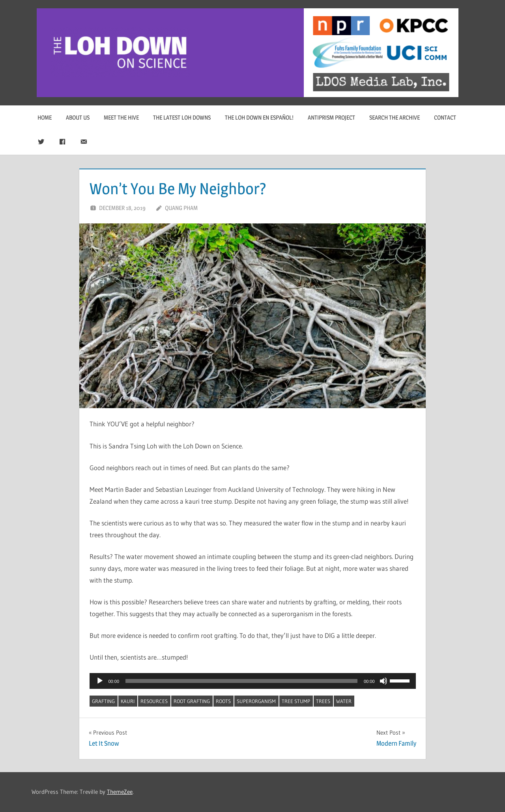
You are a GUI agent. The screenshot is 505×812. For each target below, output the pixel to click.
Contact (445, 117)
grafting (103, 701)
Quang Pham (181, 208)
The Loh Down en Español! (259, 117)
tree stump (296, 701)
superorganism (256, 701)
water (344, 701)
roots (223, 701)
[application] (253, 681)
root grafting (192, 701)
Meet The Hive (121, 117)
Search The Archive (395, 117)
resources (154, 701)
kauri (128, 701)
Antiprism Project (331, 117)
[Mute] (383, 681)
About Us (78, 117)
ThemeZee (120, 792)
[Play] (100, 681)
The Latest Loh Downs (182, 117)
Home (45, 117)
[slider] (241, 681)
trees (323, 701)
